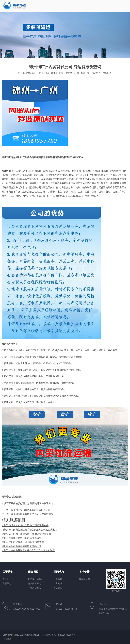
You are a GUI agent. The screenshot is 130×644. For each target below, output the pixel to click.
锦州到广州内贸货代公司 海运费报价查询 (23, 542)
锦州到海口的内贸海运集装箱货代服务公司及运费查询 (29, 530)
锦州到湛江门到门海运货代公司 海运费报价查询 (26, 534)
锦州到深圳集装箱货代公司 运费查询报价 (32, 514)
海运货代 (96, 73)
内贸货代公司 (72, 73)
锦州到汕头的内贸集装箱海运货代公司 (31, 510)
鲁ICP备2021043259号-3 (64, 635)
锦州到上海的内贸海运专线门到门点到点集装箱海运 (28, 550)
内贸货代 (107, 73)
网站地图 (47, 635)
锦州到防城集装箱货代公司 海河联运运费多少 (25, 525)
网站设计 (7, 639)
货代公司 (85, 73)
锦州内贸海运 (29, 73)
